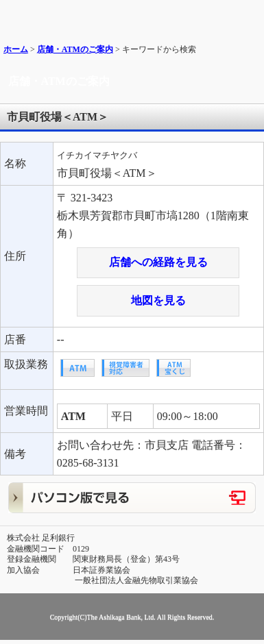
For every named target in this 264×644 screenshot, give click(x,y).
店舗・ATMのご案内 (75, 49)
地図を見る (158, 300)
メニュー (249, 15)
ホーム (16, 49)
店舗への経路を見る (158, 262)
